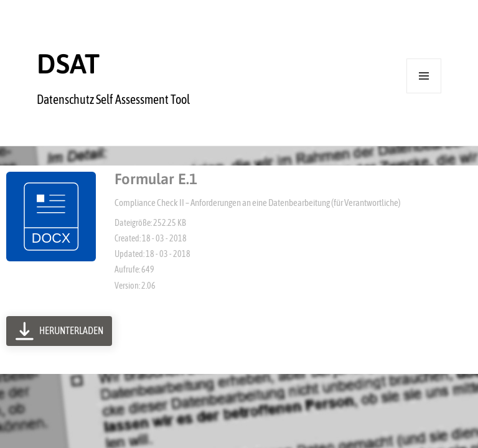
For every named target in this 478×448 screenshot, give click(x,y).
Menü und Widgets (424, 93)
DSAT (68, 63)
